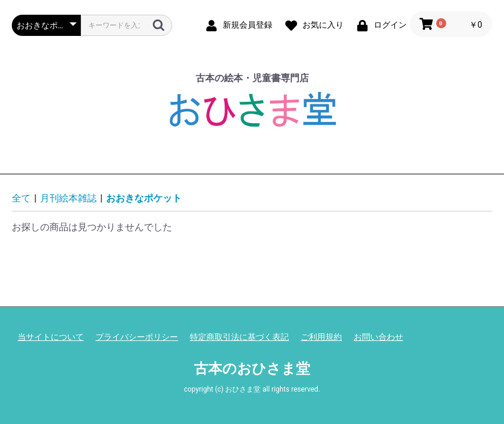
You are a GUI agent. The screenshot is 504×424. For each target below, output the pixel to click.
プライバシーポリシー (137, 337)
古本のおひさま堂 (252, 369)
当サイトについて (51, 337)
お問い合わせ (378, 337)
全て (21, 198)
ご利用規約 (321, 337)
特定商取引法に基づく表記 (239, 337)
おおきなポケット (144, 198)
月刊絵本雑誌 (68, 198)
